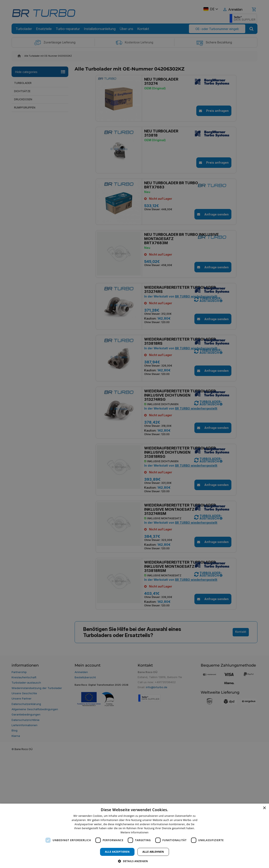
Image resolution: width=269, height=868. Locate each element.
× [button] (264, 808)
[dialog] (134, 836)
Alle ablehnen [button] (153, 852)
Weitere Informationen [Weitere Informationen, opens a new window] (134, 832)
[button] (134, 861)
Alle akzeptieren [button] (117, 852)
